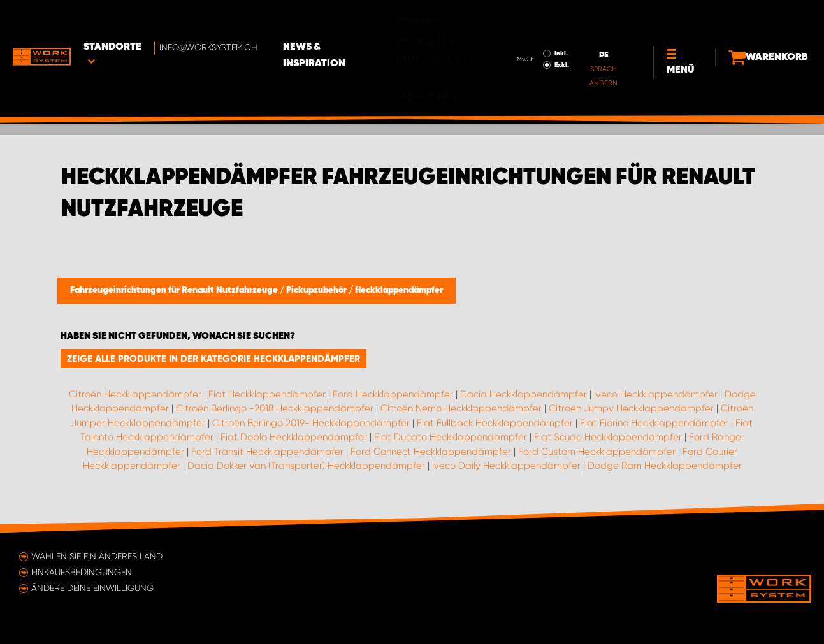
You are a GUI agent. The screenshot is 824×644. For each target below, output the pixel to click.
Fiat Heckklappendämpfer (267, 394)
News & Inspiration (359, 20)
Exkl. (532, 29)
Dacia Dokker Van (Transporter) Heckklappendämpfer (306, 466)
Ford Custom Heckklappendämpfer (597, 452)
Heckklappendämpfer (399, 290)
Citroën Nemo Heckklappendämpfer (461, 408)
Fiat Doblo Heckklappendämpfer (294, 437)
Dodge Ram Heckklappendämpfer (665, 466)
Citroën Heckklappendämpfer (135, 394)
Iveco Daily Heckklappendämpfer (506, 466)
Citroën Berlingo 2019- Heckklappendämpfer (311, 423)
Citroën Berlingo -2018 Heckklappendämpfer (275, 408)
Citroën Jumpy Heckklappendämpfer (631, 408)
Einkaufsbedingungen (82, 572)
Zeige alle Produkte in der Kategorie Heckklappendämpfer (213, 359)
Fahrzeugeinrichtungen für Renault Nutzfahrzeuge (175, 290)
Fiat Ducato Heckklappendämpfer (451, 437)
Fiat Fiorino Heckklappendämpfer (654, 423)
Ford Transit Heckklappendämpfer (267, 452)
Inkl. (531, 18)
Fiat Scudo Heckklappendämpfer (608, 437)
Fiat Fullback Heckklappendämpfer (495, 423)
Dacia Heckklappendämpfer (524, 394)
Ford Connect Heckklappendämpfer (431, 452)
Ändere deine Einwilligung (92, 588)
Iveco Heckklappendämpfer (656, 394)
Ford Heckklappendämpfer (393, 394)
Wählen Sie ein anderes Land (97, 556)
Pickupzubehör (317, 290)
